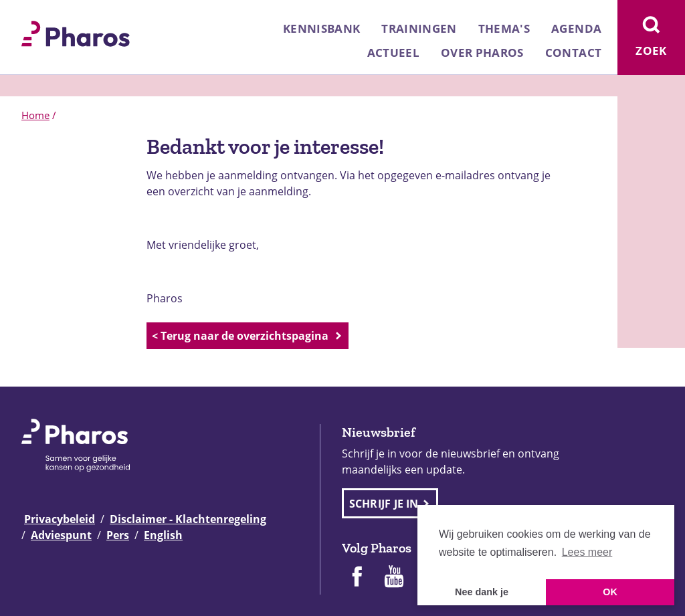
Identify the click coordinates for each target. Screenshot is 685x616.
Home (35, 115)
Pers (118, 535)
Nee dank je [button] (482, 592)
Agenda (576, 28)
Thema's (504, 28)
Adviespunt (61, 535)
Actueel (393, 53)
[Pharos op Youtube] (394, 578)
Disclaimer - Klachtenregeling (188, 519)
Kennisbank (321, 28)
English (163, 535)
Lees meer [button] (587, 552)
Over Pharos (482, 53)
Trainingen (419, 28)
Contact (573, 53)
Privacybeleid (60, 519)
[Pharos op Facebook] (357, 578)
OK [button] (610, 592)
